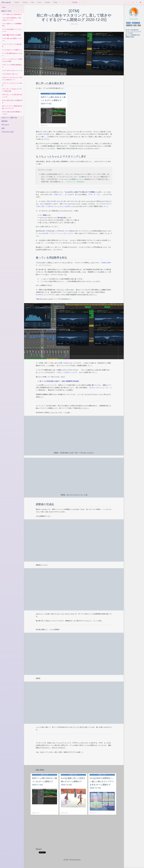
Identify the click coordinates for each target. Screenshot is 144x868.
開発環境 (4, 121)
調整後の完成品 (130, 37)
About (16, 2)
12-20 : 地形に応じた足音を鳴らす (12, 14)
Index (4, 7)
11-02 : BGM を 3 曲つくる (10, 74)
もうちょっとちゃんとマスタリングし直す (133, 32)
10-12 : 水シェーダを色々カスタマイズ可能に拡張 (12, 90)
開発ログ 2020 (6, 11)
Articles (46, 2)
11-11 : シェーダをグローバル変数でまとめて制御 (12, 60)
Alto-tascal (6, 2)
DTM (139, 25)
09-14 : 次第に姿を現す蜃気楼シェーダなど (12, 113)
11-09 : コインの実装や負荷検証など (12, 66)
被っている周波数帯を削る (133, 35)
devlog (128, 23)
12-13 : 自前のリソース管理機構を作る (12, 25)
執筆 (3, 128)
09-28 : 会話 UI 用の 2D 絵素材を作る (12, 101)
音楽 (135, 25)
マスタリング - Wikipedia (75, 182)
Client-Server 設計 (8, 132)
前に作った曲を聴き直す (132, 30)
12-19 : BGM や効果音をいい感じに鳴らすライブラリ (12, 19)
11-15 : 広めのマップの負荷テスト (12, 50)
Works (24, 2)
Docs (38, 2)
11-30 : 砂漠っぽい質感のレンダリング (12, 39)
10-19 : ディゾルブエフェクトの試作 (12, 84)
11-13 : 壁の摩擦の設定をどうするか (12, 54)
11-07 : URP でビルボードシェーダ (12, 70)
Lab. (32, 2)
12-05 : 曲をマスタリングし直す (11, 35)
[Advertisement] (74, 834)
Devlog (73, 2)
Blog (54, 2)
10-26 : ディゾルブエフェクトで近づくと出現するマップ (12, 79)
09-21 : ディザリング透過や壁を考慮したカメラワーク (12, 107)
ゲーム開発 (129, 25)
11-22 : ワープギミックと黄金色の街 (12, 45)
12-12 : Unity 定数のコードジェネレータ (12, 30)
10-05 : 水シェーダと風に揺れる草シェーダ (12, 96)
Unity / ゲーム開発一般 (9, 118)
